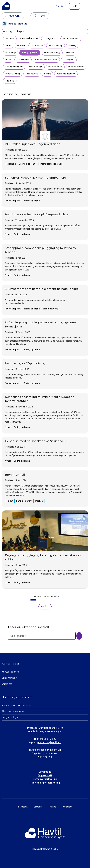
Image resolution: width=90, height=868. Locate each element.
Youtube (52, 807)
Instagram (67, 807)
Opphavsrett (45, 775)
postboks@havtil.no (49, 742)
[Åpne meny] (87, 6)
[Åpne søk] (74, 6)
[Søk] (79, 636)
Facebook (23, 807)
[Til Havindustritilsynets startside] (6, 6)
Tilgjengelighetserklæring (45, 783)
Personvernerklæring (45, 779)
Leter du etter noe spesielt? (30, 627)
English (60, 6)
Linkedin (38, 807)
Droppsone (45, 772)
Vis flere (45, 607)
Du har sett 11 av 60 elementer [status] (45, 597)
